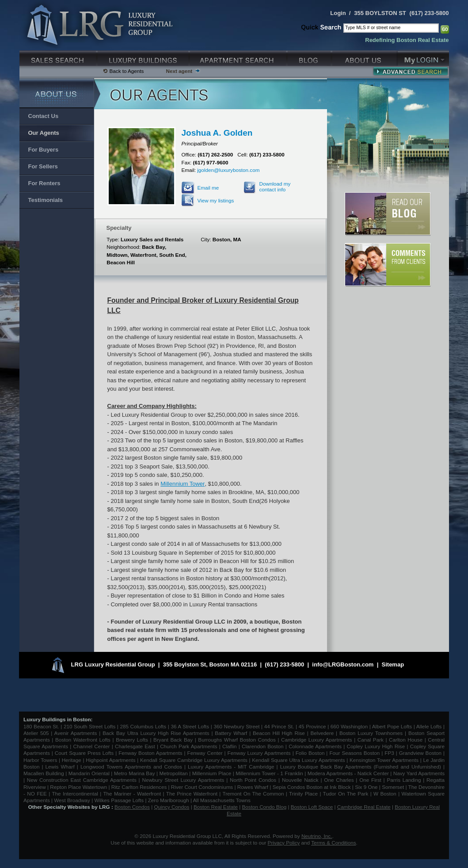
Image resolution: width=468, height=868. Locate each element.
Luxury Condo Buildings (144, 57)
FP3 (390, 753)
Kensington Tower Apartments (384, 760)
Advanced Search (410, 71)
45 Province (312, 726)
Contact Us (44, 116)
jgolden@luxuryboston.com (228, 170)
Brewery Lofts (132, 740)
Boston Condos (132, 807)
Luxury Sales (59, 57)
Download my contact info (275, 187)
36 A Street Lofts (190, 726)
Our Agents (44, 133)
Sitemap (393, 665)
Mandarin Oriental (89, 773)
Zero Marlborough (169, 800)
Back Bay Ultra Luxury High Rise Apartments (156, 733)
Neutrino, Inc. (317, 836)
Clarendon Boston (263, 746)
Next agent (179, 71)
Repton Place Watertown (78, 787)
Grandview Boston (420, 753)
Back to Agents (127, 71)
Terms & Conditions (333, 843)
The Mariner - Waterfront (132, 794)
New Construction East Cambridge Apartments (82, 780)
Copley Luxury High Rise (376, 746)
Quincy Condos (172, 807)
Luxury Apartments (239, 57)
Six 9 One (366, 787)
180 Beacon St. (41, 726)
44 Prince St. (279, 726)
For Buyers (44, 150)
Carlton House (406, 740)
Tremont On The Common (253, 794)
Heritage (72, 760)
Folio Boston (310, 753)
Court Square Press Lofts (84, 753)
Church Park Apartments (188, 746)
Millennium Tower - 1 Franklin (269, 773)
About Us (365, 57)
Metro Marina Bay (135, 773)
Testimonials (46, 200)
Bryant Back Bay (173, 740)
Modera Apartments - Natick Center (348, 773)
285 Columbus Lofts (143, 726)
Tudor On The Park (346, 794)
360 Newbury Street (236, 726)
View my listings (216, 200)
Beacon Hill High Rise (279, 733)
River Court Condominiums (202, 787)
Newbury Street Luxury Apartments (183, 780)
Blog (310, 57)
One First (370, 780)
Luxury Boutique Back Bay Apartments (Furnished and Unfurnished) (361, 767)
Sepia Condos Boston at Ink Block (312, 787)
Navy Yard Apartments (419, 773)
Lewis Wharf (60, 767)
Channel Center (92, 746)
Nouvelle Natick (300, 780)
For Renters (44, 183)
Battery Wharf (231, 733)
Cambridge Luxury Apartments (317, 740)
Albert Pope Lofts (392, 726)
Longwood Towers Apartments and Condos (131, 767)
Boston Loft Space (312, 807)
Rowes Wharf (253, 787)
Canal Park (371, 740)
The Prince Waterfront (192, 794)
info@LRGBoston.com (343, 665)
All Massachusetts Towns (222, 800)
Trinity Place (304, 794)
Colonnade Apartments (315, 746)
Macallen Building (44, 773)
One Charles (339, 780)
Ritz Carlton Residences (139, 787)
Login (338, 13)
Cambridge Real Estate (364, 807)
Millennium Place (212, 773)
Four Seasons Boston (355, 753)
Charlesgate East (135, 746)
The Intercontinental (75, 794)
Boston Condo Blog (264, 807)
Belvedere (322, 733)
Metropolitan (174, 773)
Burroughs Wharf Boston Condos (237, 740)
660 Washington (349, 726)
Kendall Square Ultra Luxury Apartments (298, 760)
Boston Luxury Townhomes (371, 733)
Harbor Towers (40, 760)
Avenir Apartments (76, 733)
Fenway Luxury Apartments (259, 753)
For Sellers (43, 166)
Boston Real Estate (216, 807)
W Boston (386, 794)
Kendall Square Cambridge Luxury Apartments (195, 760)
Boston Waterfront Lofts (83, 740)
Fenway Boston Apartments (150, 753)
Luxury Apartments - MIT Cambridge (231, 767)
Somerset (393, 787)
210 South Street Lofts (89, 726)
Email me (208, 188)
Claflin (230, 746)
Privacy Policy (284, 843)
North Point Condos (253, 780)
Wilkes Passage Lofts (119, 800)
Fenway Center (205, 753)
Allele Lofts (429, 726)
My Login (423, 57)
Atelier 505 (37, 733)
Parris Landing (404, 780)
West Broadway (72, 800)
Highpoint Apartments (111, 760)
